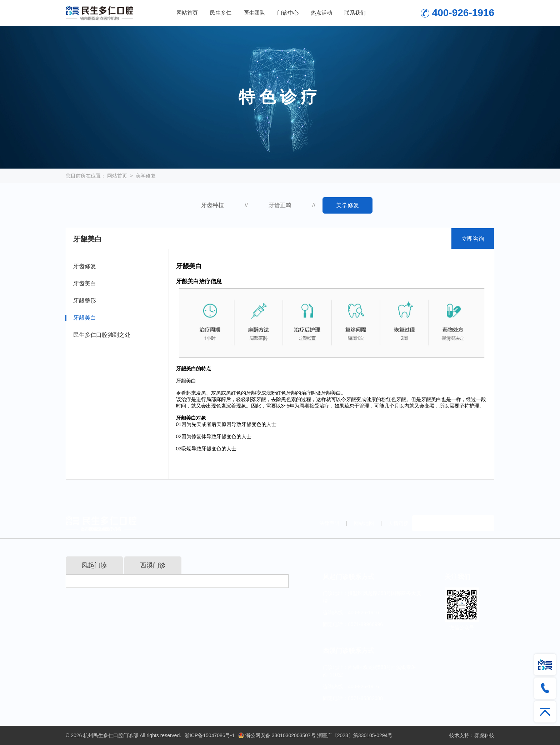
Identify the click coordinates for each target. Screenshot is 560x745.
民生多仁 (221, 13)
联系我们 (355, 13)
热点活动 (321, 13)
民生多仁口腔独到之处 (102, 335)
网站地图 (364, 523)
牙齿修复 (85, 266)
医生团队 (254, 13)
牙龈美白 (85, 318)
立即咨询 (473, 239)
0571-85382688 (365, 698)
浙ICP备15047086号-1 (210, 735)
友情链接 (399, 523)
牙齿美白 (85, 283)
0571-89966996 (365, 624)
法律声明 (329, 523)
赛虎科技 (484, 735)
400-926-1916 (463, 13)
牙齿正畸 (280, 205)
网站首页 (187, 13)
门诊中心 (288, 13)
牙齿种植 (212, 205)
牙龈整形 (85, 301)
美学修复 (146, 176)
